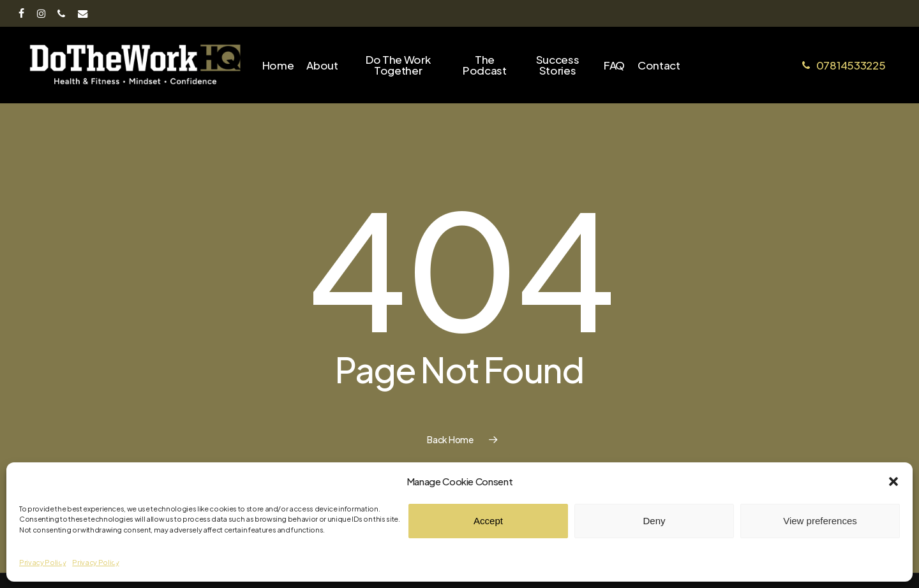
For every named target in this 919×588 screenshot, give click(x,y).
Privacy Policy (42, 562)
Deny (654, 521)
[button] (893, 481)
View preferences (820, 521)
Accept (488, 521)
